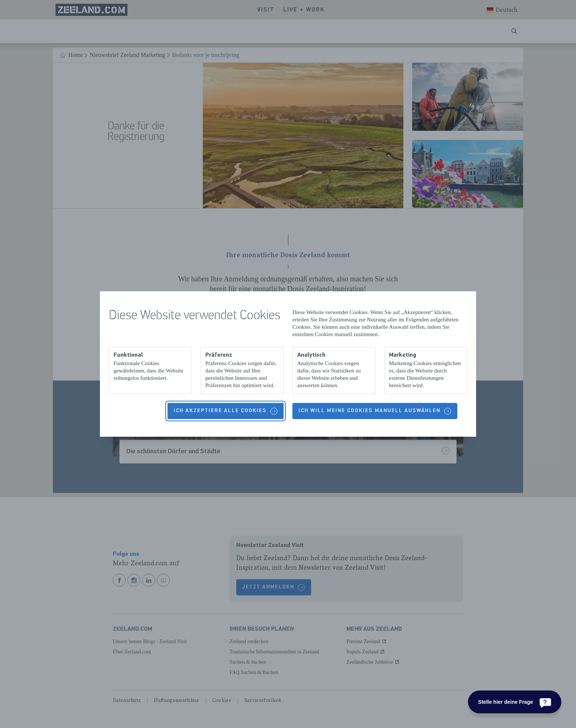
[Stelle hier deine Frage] (515, 702)
